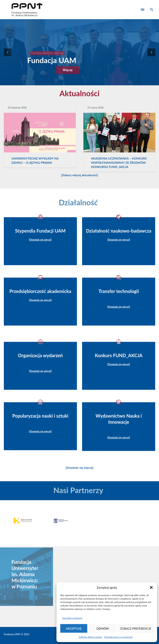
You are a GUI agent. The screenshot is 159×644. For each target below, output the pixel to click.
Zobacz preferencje (136, 628)
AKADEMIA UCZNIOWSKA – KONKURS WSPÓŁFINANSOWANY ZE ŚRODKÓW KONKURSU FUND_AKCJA (119, 162)
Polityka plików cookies (91, 637)
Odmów (103, 628)
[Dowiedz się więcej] (79, 468)
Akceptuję (74, 628)
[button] (151, 587)
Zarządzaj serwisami (72, 618)
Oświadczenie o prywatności (118, 637)
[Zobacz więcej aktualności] (79, 175)
